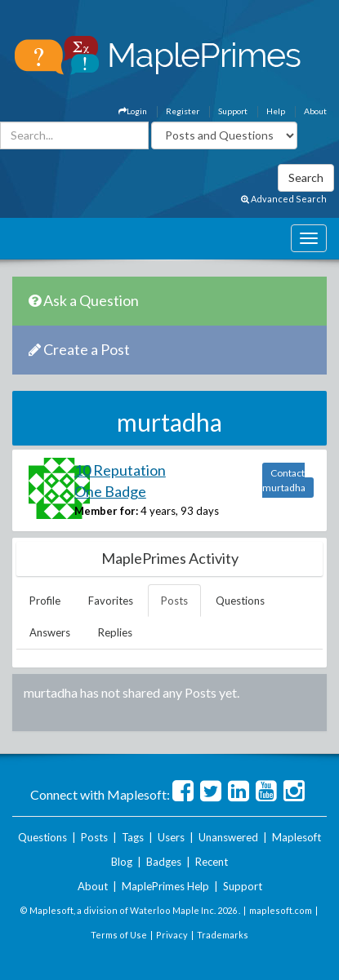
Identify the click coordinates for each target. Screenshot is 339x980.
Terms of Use (119, 935)
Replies (115, 632)
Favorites (111, 601)
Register (183, 111)
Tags (133, 837)
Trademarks (223, 935)
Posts (174, 601)
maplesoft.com (281, 910)
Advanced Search (284, 199)
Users (171, 837)
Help (276, 111)
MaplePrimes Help (165, 886)
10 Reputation (120, 470)
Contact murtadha (284, 480)
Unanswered (228, 837)
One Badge (110, 491)
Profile (45, 601)
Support (233, 111)
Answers (50, 632)
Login (133, 111)
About (315, 111)
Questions (240, 601)
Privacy (172, 935)
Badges (164, 862)
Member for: (106, 511)
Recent (212, 862)
